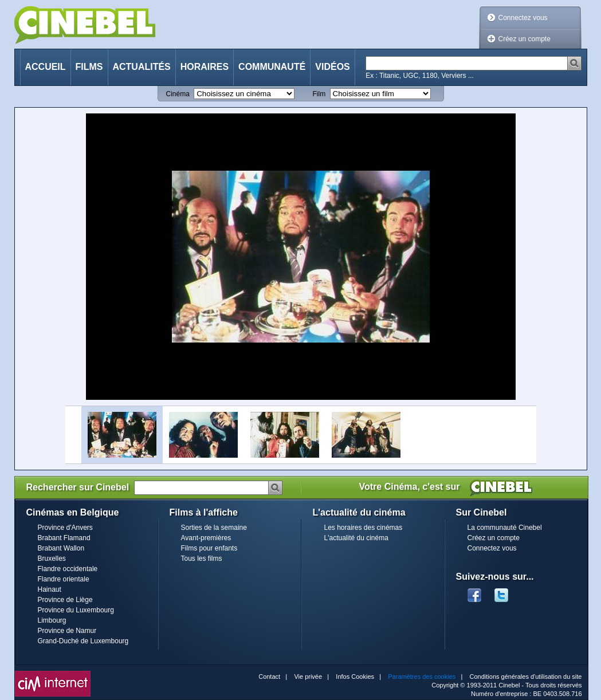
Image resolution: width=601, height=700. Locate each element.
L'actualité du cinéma (356, 538)
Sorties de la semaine (214, 528)
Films (89, 67)
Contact (269, 677)
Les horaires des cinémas (364, 528)
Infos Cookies (355, 677)
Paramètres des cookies (422, 677)
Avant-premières (206, 538)
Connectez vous (523, 18)
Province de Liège (65, 600)
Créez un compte (525, 39)
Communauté (272, 67)
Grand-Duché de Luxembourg (83, 641)
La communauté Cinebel (505, 528)
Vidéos (332, 67)
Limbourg (52, 620)
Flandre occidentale (68, 569)
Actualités (142, 67)
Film (319, 94)
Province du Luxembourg (76, 610)
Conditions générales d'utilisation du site (526, 677)
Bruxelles (52, 559)
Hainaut (50, 589)
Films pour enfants (209, 548)
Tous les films (202, 559)
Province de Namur (67, 631)
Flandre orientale (64, 579)
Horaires (205, 67)
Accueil (46, 67)
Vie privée (308, 677)
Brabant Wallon (61, 548)
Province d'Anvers (65, 528)
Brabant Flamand (64, 538)
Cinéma (178, 94)
